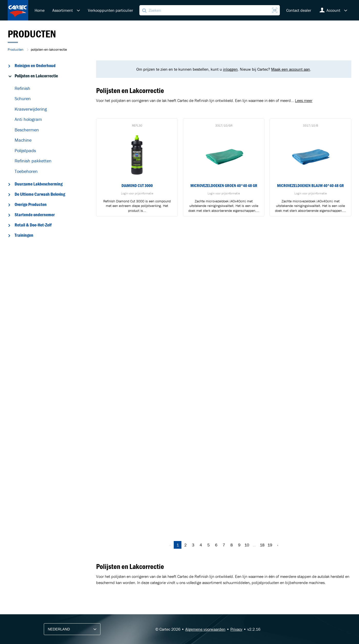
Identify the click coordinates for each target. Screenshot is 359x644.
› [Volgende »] (278, 545)
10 (247, 545)
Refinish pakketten (33, 161)
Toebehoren (26, 171)
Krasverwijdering (31, 109)
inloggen (230, 69)
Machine (23, 140)
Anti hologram (28, 119)
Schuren (23, 98)
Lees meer (304, 100)
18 (262, 545)
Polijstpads (25, 150)
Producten (16, 49)
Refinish (22, 88)
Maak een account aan (291, 69)
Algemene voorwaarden (205, 629)
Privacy (236, 629)
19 (270, 545)
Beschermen (27, 130)
